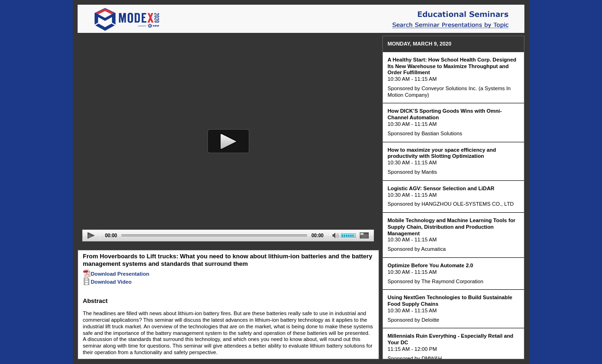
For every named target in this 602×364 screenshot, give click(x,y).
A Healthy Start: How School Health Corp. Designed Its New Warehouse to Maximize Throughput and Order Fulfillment (452, 66)
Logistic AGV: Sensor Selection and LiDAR (441, 188)
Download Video (107, 282)
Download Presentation (116, 274)
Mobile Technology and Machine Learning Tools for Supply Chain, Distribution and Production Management (451, 227)
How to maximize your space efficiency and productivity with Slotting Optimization (442, 153)
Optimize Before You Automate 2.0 (430, 265)
